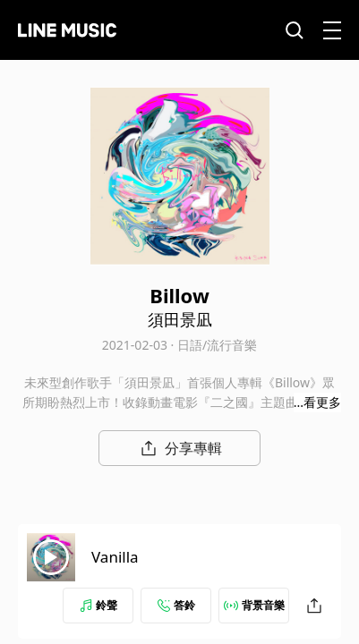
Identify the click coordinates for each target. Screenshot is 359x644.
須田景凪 (180, 319)
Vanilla (115, 557)
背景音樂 (254, 605)
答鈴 (176, 605)
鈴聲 (98, 605)
